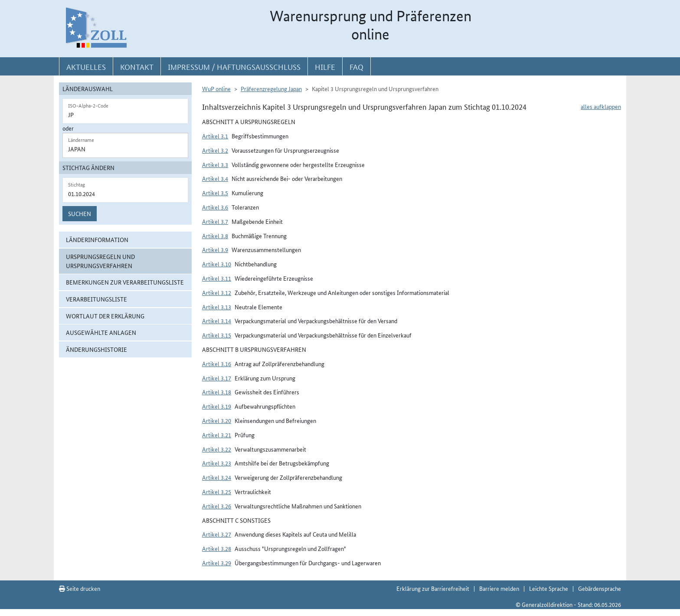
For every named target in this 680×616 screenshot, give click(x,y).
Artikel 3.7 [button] (215, 221)
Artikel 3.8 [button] (215, 236)
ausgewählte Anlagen (101, 332)
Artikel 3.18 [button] (217, 392)
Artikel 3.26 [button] (217, 506)
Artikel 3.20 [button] (217, 420)
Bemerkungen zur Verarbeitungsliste (125, 282)
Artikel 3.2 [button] (215, 150)
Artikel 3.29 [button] (217, 563)
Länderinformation (97, 239)
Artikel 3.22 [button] (217, 449)
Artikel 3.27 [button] (217, 534)
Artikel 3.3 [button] (215, 164)
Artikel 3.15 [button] (217, 335)
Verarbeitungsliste (96, 299)
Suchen (80, 213)
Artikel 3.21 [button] (217, 435)
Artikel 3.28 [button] (217, 548)
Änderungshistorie (96, 349)
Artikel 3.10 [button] (217, 264)
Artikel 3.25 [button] (217, 491)
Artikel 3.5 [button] (215, 193)
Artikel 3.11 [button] (217, 278)
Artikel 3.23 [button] (217, 463)
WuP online (216, 88)
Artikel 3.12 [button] (217, 292)
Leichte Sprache (549, 588)
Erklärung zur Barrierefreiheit (433, 588)
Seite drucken (80, 588)
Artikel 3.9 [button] (215, 249)
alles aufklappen (601, 106)
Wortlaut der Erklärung (105, 316)
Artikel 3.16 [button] (217, 364)
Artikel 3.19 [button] (217, 406)
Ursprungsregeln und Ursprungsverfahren (100, 261)
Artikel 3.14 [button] (217, 321)
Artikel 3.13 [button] (217, 307)
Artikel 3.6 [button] (215, 207)
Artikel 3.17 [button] (217, 378)
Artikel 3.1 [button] (215, 136)
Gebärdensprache (600, 588)
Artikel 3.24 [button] (217, 477)
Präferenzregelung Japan (271, 88)
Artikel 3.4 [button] (215, 178)
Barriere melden (499, 588)
